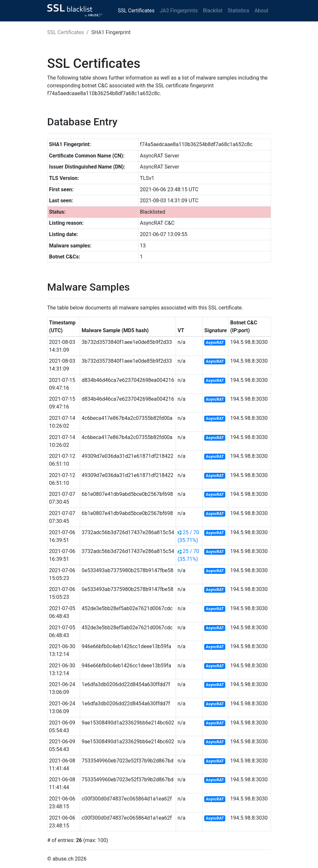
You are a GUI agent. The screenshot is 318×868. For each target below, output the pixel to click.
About (261, 11)
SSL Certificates (136, 11)
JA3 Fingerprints (179, 11)
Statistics (238, 11)
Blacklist (213, 11)
